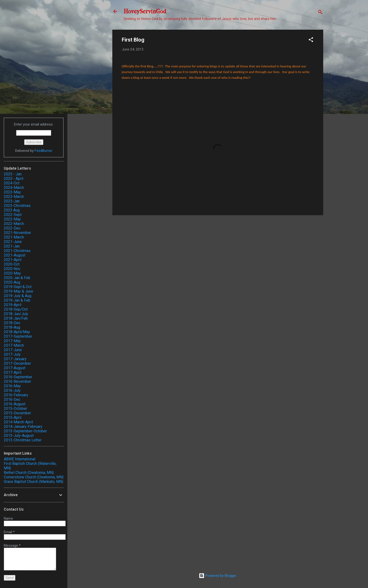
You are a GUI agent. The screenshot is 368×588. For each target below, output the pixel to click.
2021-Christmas (17, 251)
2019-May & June (18, 291)
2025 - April (14, 179)
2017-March (14, 345)
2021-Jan (12, 246)
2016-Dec (12, 399)
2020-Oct (12, 264)
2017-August (15, 368)
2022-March (14, 224)
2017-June (13, 350)
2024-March (14, 188)
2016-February (16, 395)
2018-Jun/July (16, 314)
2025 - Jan (13, 174)
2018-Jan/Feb (16, 318)
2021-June (13, 242)
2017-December (17, 363)
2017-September (18, 336)
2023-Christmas (17, 206)
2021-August (15, 255)
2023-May (12, 192)
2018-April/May (17, 332)
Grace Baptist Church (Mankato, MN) (34, 482)
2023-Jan (12, 201)
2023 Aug (12, 210)
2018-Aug (12, 327)
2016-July (12, 390)
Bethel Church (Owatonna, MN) (29, 473)
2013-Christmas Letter (23, 440)
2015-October (15, 408)
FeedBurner (43, 151)
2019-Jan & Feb (17, 300)
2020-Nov (12, 269)
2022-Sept (13, 215)
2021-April (13, 260)
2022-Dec (12, 228)
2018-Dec (12, 323)
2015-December (17, 413)
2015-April (13, 418)
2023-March (14, 197)
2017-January (15, 359)
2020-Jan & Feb (17, 278)
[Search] (320, 13)
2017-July (12, 354)
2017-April (13, 372)
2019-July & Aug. (18, 296)
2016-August (15, 404)
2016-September (18, 377)
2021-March (14, 237)
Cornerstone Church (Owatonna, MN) (34, 477)
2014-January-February (23, 427)
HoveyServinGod (145, 11)
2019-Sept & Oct (18, 287)
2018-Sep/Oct (16, 309)
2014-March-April (18, 422)
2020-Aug (12, 282)
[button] (311, 40)
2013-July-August (19, 436)
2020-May (12, 273)
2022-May (12, 219)
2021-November (17, 233)
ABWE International (20, 459)
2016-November (17, 381)
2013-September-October (25, 431)
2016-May (12, 386)
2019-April (13, 305)
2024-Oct (12, 183)
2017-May (12, 341)
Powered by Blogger (218, 576)
